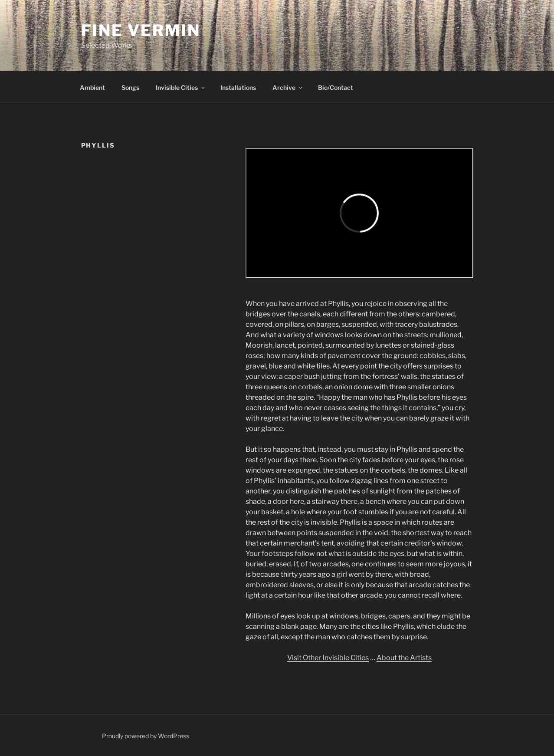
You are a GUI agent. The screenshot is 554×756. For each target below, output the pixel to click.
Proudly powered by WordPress (146, 736)
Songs (130, 87)
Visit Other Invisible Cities (328, 658)
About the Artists (404, 658)
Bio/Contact (336, 87)
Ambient (92, 87)
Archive (288, 87)
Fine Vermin (141, 30)
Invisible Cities (181, 87)
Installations (238, 87)
